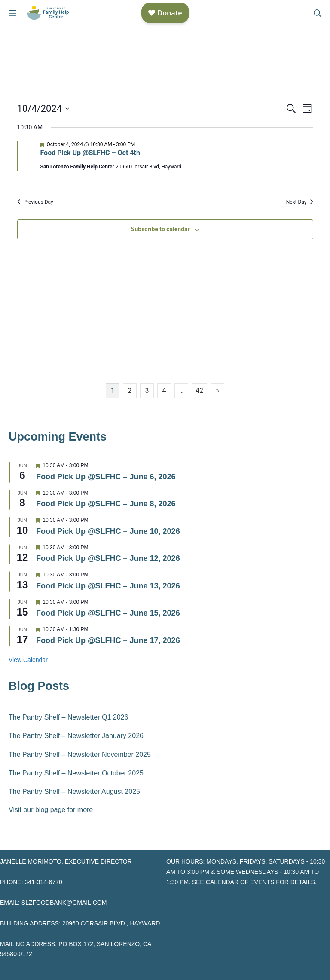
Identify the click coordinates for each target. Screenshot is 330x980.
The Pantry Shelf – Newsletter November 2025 (80, 755)
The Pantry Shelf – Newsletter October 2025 (76, 773)
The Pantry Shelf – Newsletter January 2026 (76, 736)
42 (199, 390)
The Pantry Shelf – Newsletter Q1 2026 (68, 717)
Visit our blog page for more (51, 810)
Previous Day (35, 202)
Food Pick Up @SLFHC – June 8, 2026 (106, 504)
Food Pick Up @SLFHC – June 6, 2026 (106, 477)
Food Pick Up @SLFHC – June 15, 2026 (108, 613)
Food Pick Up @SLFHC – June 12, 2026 (108, 558)
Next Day (300, 202)
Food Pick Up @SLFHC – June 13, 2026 (108, 586)
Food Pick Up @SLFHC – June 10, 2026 (108, 531)
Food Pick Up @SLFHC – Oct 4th (90, 153)
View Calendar (28, 660)
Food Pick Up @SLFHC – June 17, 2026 (108, 640)
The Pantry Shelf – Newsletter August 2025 (74, 792)
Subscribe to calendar (160, 229)
